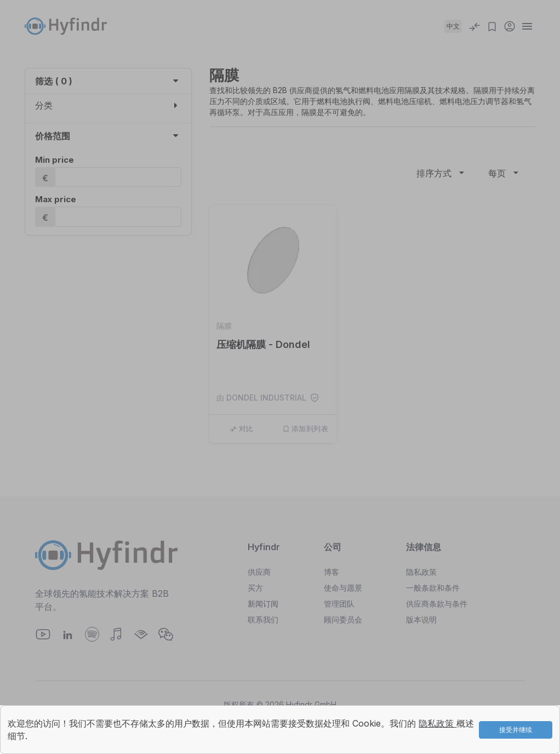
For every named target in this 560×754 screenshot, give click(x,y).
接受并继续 (516, 730)
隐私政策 (438, 723)
